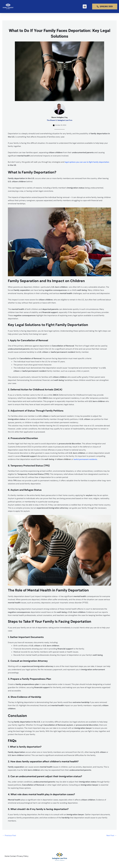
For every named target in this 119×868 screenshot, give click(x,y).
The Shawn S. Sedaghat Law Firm (60, 120)
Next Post (111, 836)
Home (7, 857)
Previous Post (9, 836)
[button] (85, 6)
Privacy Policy (26, 857)
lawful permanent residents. (86, 459)
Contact (15, 857)
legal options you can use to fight (80, 162)
